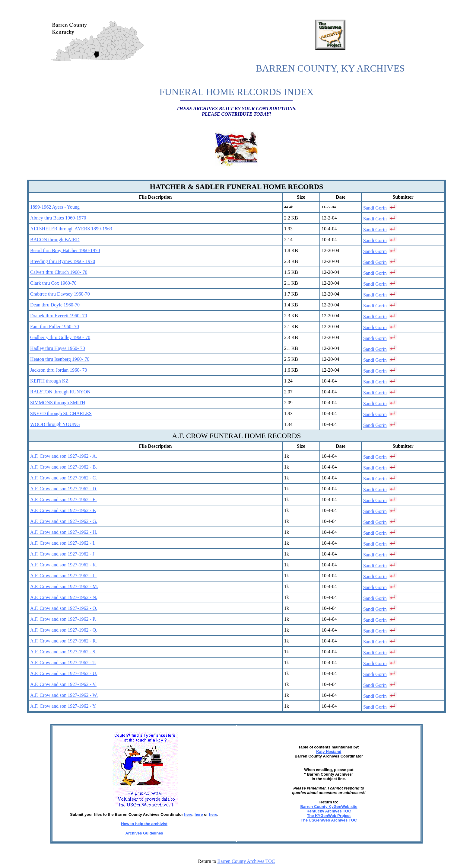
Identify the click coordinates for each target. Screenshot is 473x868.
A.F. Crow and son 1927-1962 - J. (63, 554)
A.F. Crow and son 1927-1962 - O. (64, 608)
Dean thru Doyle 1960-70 (55, 305)
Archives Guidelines (144, 833)
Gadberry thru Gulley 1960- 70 (60, 337)
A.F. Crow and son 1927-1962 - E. (63, 500)
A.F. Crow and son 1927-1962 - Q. (64, 630)
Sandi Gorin (375, 208)
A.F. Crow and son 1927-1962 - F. (63, 510)
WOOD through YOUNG (55, 424)
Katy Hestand (329, 752)
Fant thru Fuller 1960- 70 (55, 327)
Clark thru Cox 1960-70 (53, 283)
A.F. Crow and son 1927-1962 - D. (64, 489)
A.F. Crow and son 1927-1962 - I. (63, 543)
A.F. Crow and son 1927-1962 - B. (63, 467)
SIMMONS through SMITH (58, 403)
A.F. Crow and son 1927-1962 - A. (63, 456)
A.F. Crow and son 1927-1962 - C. (63, 478)
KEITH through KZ (49, 381)
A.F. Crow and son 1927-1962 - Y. (63, 706)
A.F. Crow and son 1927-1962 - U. (64, 673)
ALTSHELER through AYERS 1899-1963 (71, 229)
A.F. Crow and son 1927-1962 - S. (63, 652)
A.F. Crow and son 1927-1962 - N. (64, 597)
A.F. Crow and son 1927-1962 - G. (64, 521)
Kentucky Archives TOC (329, 811)
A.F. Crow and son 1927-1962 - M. (64, 586)
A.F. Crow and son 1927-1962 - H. (64, 532)
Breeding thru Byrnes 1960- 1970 (63, 261)
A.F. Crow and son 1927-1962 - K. (64, 565)
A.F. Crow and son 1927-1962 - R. (63, 641)
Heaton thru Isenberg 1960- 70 (60, 359)
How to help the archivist (144, 824)
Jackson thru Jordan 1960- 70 (59, 370)
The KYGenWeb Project (329, 816)
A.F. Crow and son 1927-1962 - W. (64, 695)
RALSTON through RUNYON (60, 392)
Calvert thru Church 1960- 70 (59, 272)
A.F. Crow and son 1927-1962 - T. (63, 663)
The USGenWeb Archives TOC (329, 820)
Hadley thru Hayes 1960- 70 (57, 348)
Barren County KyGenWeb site (329, 807)
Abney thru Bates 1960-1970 (58, 218)
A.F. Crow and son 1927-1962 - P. (63, 619)
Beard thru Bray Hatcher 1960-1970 (65, 250)
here (188, 814)
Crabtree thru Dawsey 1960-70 (60, 294)
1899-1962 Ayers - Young (55, 207)
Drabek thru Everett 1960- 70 (59, 316)
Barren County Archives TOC (246, 861)
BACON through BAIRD (55, 240)
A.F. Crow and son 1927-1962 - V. (63, 684)
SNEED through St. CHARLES (61, 413)
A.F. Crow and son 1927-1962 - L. (63, 576)
